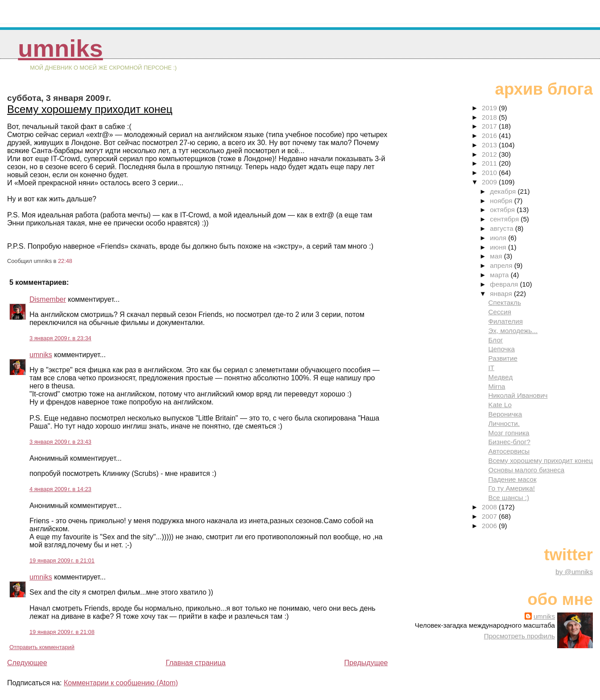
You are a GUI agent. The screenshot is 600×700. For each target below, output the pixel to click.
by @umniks (574, 572)
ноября (502, 201)
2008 (490, 507)
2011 (490, 163)
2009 (490, 182)
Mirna (497, 386)
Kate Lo (500, 405)
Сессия (500, 312)
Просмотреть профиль (519, 636)
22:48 (65, 261)
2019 (490, 108)
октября (503, 210)
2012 (490, 154)
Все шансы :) (509, 498)
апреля (502, 265)
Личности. (504, 423)
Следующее (27, 663)
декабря (504, 191)
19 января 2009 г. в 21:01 (62, 560)
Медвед (501, 377)
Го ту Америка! (512, 488)
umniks (60, 48)
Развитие (503, 358)
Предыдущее (366, 663)
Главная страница (195, 663)
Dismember (48, 299)
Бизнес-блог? (509, 442)
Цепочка (502, 349)
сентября (505, 219)
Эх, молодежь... (513, 331)
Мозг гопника (509, 433)
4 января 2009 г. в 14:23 (60, 489)
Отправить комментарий (42, 647)
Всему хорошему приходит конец (90, 109)
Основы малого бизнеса (527, 470)
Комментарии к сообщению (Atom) (121, 683)
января (502, 294)
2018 (490, 117)
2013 (490, 145)
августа (503, 228)
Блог (496, 340)
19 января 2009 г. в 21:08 (62, 632)
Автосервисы (509, 451)
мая (497, 256)
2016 (490, 135)
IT (492, 368)
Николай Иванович (518, 395)
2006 (490, 526)
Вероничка (505, 414)
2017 (490, 126)
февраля (505, 284)
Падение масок (513, 479)
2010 (490, 173)
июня (499, 247)
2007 (490, 516)
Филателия (506, 321)
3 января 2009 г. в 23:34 (60, 338)
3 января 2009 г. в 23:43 (60, 442)
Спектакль (505, 302)
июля (499, 238)
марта (500, 275)
